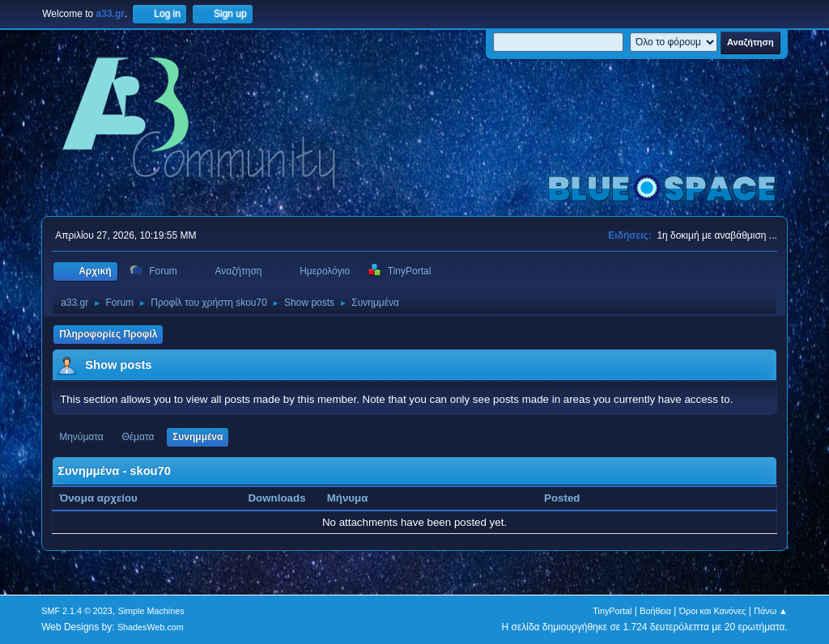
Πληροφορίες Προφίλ (108, 334)
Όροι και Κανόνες (713, 611)
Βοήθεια (655, 611)
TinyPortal (612, 611)
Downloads (276, 498)
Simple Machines (151, 611)
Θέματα (138, 437)
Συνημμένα (198, 437)
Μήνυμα (348, 498)
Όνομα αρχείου (107, 498)
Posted (562, 498)
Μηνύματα (81, 437)
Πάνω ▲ (771, 611)
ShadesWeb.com (151, 627)
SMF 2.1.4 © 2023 (77, 611)
